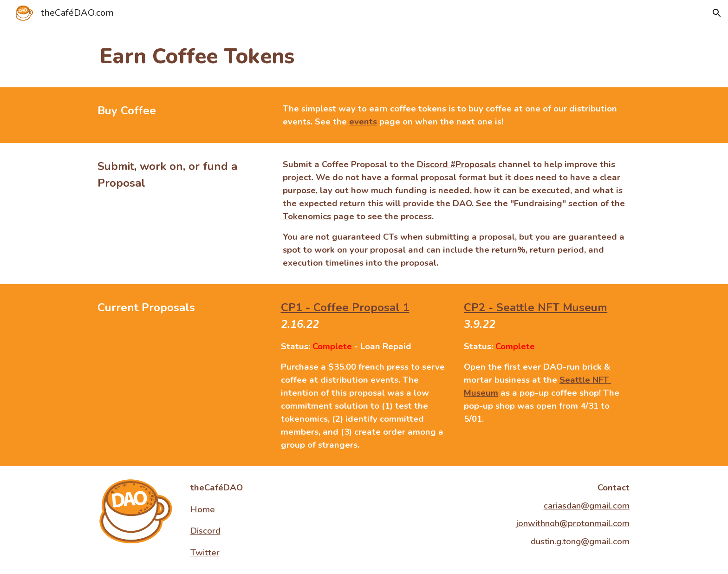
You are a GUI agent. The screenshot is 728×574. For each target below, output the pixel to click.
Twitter (205, 553)
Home (203, 509)
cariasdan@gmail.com (587, 506)
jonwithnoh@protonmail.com (573, 523)
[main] (364, 57)
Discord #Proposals (456, 164)
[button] (717, 13)
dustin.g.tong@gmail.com (580, 541)
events (363, 122)
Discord (205, 531)
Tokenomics (307, 216)
